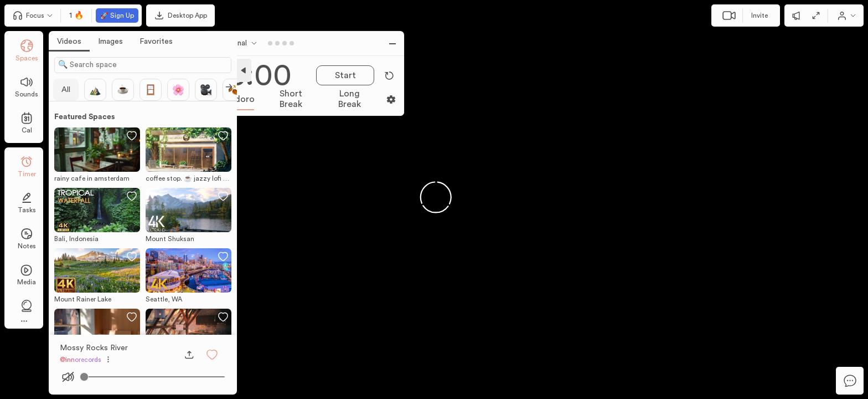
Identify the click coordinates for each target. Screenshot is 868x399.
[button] (212, 355)
